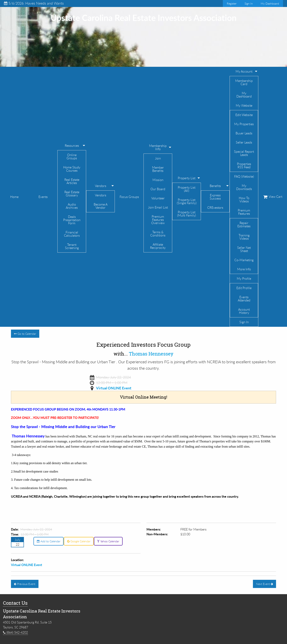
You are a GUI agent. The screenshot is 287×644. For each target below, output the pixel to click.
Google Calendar (79, 541)
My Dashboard (270, 3)
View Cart (273, 197)
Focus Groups (129, 197)
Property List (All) (187, 189)
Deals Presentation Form (72, 220)
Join (158, 158)
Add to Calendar (49, 541)
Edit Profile (244, 288)
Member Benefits (158, 169)
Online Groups (72, 157)
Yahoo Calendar (108, 541)
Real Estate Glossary (72, 194)
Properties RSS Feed (244, 165)
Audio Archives (72, 206)
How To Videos (244, 200)
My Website (244, 105)
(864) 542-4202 (15, 632)
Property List (187, 178)
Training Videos (244, 237)
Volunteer (158, 198)
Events (43, 197)
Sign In (249, 3)
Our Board (158, 189)
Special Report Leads (244, 153)
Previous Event (25, 584)
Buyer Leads (244, 133)
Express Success (215, 197)
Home (14, 197)
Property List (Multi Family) (187, 214)
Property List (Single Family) (187, 201)
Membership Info (158, 147)
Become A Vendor (101, 206)
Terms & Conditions (158, 234)
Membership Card (244, 82)
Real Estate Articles (72, 181)
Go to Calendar (25, 334)
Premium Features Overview (158, 220)
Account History (244, 311)
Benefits (215, 186)
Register (232, 3)
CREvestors (215, 208)
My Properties (244, 124)
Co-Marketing (244, 260)
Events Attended (244, 299)
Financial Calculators (72, 234)
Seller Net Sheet (244, 249)
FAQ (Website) (244, 176)
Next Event (265, 584)
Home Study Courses (72, 169)
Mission (158, 180)
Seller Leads (244, 142)
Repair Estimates (244, 225)
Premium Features (244, 212)
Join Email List (158, 207)
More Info (244, 269)
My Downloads (244, 187)
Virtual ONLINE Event (114, 388)
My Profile (244, 279)
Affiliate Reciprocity (158, 246)
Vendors (101, 186)
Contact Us (15, 603)
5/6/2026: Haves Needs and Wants (34, 3)
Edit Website (244, 115)
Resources (72, 146)
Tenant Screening (72, 246)
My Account (244, 71)
